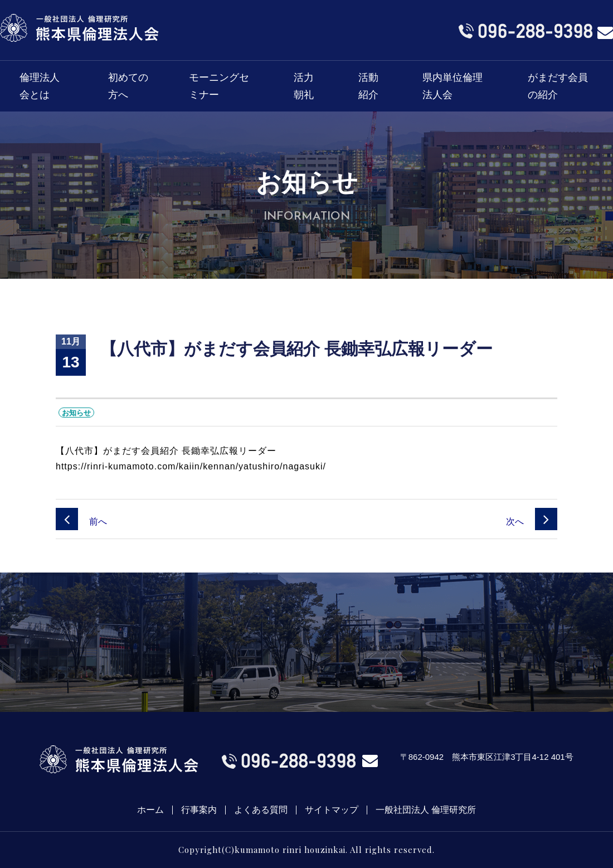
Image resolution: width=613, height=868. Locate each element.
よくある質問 (261, 810)
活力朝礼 (304, 86)
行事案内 (199, 810)
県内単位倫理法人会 (453, 86)
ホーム (150, 810)
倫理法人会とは (40, 86)
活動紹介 (368, 86)
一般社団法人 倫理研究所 (426, 810)
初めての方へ (128, 86)
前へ (81, 522)
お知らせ (76, 413)
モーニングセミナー (219, 86)
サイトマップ (332, 810)
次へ (532, 522)
